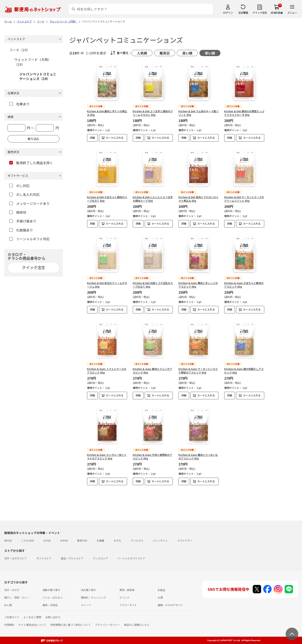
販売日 (165, 53)
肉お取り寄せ (89, 590)
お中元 (64, 540)
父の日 (47, 540)
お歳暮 (100, 540)
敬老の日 (82, 540)
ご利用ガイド (12, 617)
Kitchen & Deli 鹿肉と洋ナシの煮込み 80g (107, 113)
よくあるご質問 (32, 617)
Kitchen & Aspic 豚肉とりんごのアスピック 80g (152, 371)
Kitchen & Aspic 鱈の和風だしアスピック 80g (244, 371)
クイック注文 (260, 12)
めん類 (8, 605)
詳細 (92, 138)
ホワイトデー (185, 540)
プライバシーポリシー (107, 625)
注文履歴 (243, 12)
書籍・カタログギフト (170, 605)
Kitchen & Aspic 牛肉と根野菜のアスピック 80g (152, 456)
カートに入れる (115, 138)
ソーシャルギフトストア (131, 558)
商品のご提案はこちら (137, 625)
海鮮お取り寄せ (51, 590)
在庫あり (19, 104)
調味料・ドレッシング (94, 597)
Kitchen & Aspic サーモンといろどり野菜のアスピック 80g (198, 371)
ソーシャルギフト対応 (29, 239)
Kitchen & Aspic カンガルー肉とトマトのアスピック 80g (107, 456)
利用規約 (9, 625)
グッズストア (100, 558)
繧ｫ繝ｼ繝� (277, 12)
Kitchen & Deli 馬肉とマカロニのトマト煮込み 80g (199, 199)
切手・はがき (12, 590)
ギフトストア (44, 558)
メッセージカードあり (29, 203)
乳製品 (161, 590)
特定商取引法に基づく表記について (70, 625)
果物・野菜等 (127, 590)
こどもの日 (27, 540)
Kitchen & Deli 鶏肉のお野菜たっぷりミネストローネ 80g (244, 113)
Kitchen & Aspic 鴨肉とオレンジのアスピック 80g (198, 285)
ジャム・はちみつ (53, 597)
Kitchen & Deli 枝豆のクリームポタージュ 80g (107, 285)
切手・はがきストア (16, 558)
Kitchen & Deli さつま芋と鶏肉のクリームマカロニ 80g (153, 113)
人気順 (142, 53)
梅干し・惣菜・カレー (17, 597)
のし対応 (19, 186)
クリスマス (137, 540)
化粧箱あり (21, 230)
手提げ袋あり (23, 221)
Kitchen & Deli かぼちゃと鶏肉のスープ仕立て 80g (107, 199)
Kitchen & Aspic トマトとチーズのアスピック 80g (107, 371)
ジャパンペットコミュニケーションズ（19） (38, 76)
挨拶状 (18, 212)
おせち (117, 540)
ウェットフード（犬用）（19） (33, 62)
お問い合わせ (53, 617)
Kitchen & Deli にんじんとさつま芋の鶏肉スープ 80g (153, 199)
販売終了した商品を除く (31, 163)
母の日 (8, 540)
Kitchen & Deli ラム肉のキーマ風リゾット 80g (199, 113)
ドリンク (124, 597)
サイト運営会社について (32, 625)
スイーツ (86, 605)
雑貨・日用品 (50, 605)
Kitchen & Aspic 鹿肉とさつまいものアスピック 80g (198, 456)
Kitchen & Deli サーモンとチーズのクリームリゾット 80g (244, 199)
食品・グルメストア (72, 558)
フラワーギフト (128, 605)
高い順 (187, 53)
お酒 (160, 597)
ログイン (228, 12)
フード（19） (20, 50)
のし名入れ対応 (24, 194)
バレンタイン (160, 540)
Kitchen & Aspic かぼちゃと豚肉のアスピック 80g (244, 285)
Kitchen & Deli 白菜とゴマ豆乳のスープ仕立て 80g (153, 285)
